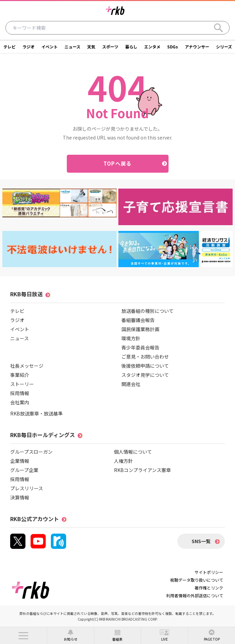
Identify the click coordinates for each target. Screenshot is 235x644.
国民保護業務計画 (140, 329)
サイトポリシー (209, 572)
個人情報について (133, 452)
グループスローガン (31, 452)
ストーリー (22, 384)
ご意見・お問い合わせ (145, 357)
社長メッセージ (27, 366)
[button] (23, 636)
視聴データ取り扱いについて (197, 580)
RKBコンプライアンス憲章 (142, 470)
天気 (91, 47)
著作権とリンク (209, 588)
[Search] (218, 28)
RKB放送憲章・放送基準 (36, 413)
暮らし (131, 47)
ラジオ (28, 47)
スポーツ (110, 47)
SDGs (173, 47)
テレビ (9, 47)
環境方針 (131, 338)
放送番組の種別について (148, 311)
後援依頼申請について (145, 366)
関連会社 (131, 384)
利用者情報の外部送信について (195, 595)
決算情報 (20, 497)
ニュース (72, 47)
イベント (50, 47)
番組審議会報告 (138, 320)
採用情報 (20, 393)
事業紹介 (20, 375)
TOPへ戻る (118, 163)
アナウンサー (197, 47)
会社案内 (20, 402)
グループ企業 (24, 470)
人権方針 (123, 461)
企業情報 (20, 461)
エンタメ (152, 47)
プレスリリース (27, 488)
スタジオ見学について (145, 375)
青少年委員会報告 (140, 347)
